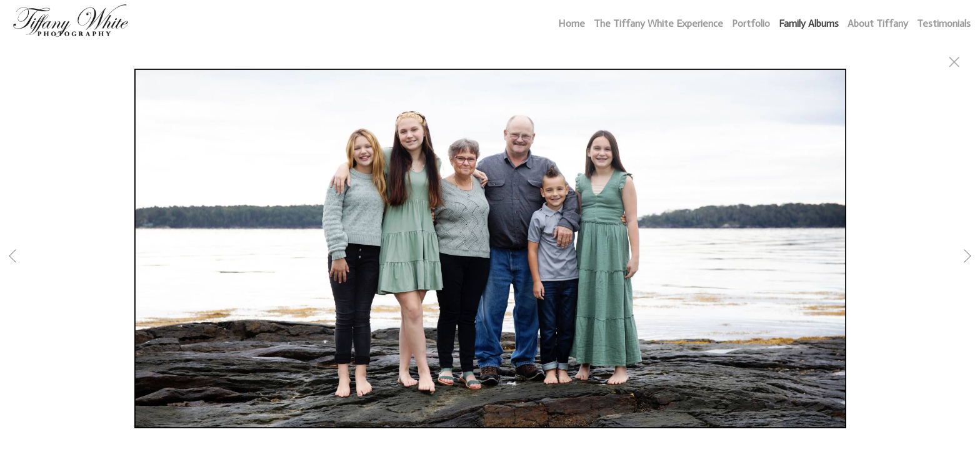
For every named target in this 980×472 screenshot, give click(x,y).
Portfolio (751, 23)
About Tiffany (878, 23)
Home (572, 23)
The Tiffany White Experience (658, 23)
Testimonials (944, 23)
